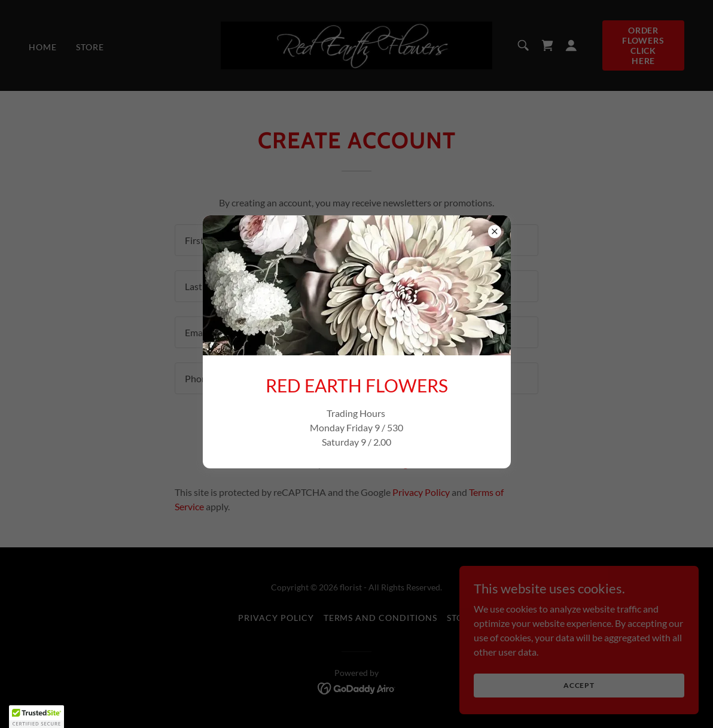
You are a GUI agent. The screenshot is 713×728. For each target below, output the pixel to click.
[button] (36, 717)
